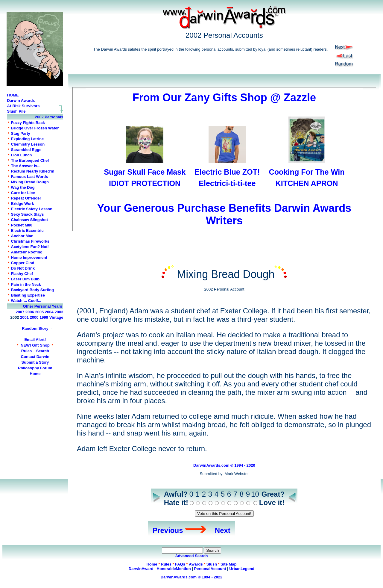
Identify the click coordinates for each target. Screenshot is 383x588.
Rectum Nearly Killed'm (33, 171)
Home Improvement (29, 257)
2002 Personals (49, 117)
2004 (49, 312)
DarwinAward (141, 569)
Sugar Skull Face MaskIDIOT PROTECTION (145, 172)
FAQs (180, 564)
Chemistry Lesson (28, 144)
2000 (34, 317)
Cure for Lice (23, 193)
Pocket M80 (22, 225)
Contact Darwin (35, 357)
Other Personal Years (42, 306)
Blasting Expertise (28, 295)
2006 (30, 312)
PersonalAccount (210, 569)
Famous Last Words (30, 177)
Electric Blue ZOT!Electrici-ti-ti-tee (227, 172)
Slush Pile (16, 111)
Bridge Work (23, 204)
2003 (59, 312)
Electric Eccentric (27, 230)
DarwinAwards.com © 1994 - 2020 (224, 465)
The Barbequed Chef (30, 160)
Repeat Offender (26, 198)
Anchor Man (22, 236)
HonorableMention (174, 569)
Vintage (56, 317)
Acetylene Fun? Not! (30, 247)
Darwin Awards (21, 100)
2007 (20, 312)
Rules (26, 351)
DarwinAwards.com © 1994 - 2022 (192, 577)
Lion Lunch (22, 155)
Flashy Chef (22, 274)
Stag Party (21, 133)
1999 (44, 317)
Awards (196, 564)
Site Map (228, 564)
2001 (24, 317)
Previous (168, 530)
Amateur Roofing (27, 252)
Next (223, 530)
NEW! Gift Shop (35, 345)
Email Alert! (35, 340)
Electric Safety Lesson (32, 209)
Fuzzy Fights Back (28, 123)
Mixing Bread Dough (30, 182)
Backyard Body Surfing (33, 290)
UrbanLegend (242, 569)
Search (43, 351)
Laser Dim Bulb (25, 279)
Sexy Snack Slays (28, 214)
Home (35, 374)
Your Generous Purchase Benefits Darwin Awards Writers (224, 208)
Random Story (35, 328)
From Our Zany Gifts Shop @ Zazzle (224, 98)
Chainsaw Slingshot (30, 220)
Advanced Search (191, 556)
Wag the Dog (23, 187)
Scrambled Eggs (26, 150)
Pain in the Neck (26, 284)
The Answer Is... (26, 166)
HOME (13, 95)
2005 (39, 312)
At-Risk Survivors (23, 106)
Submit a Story (35, 362)
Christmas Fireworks (30, 241)
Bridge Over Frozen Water (35, 128)
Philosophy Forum (35, 368)
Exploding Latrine (28, 139)
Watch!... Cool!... (26, 301)
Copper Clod (23, 263)
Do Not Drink (23, 268)
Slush (212, 564)
